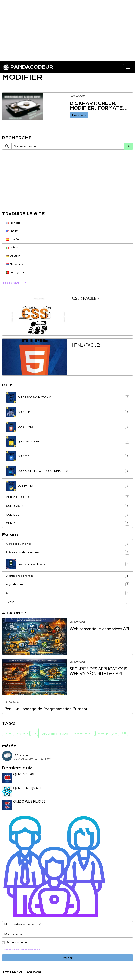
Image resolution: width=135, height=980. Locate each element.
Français (13, 223)
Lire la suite (79, 115)
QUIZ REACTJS (68, 506)
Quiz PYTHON (68, 486)
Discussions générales (68, 576)
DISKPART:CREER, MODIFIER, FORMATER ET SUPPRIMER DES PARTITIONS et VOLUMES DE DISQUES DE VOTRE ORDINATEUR (100, 106)
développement (83, 733)
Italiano (12, 247)
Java (115, 733)
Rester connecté (17, 941)
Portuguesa (15, 272)
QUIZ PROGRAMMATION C (68, 397)
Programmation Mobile (68, 564)
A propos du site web (68, 544)
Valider (67, 957)
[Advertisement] (67, 29)
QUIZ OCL (68, 515)
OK (129, 146)
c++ (34, 733)
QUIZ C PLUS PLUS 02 (30, 801)
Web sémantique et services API (99, 629)
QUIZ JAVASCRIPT (68, 442)
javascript (103, 733)
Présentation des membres (68, 552)
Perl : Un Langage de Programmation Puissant (46, 709)
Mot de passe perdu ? (31, 949)
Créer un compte (11, 949)
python (8, 733)
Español (13, 239)
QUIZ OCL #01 (24, 774)
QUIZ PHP (68, 412)
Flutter (68, 602)
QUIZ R (68, 523)
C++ (68, 593)
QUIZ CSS (68, 456)
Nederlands (15, 264)
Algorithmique (68, 584)
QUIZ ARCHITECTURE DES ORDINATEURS (68, 471)
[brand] (28, 67)
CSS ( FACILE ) (85, 298)
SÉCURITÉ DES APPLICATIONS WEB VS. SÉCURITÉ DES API (98, 671)
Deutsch (13, 256)
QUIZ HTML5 (68, 427)
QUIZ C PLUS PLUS (68, 497)
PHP (124, 733)
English (12, 231)
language (22, 733)
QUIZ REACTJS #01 (27, 788)
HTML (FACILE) (86, 345)
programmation (55, 733)
